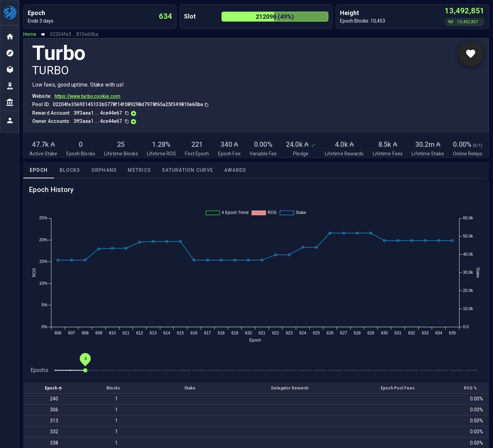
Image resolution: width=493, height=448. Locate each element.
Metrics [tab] (139, 170)
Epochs (39, 370)
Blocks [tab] (70, 170)
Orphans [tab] (104, 170)
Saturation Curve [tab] (188, 170)
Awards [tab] (235, 170)
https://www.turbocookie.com (88, 96)
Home (30, 34)
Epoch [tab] (39, 170)
